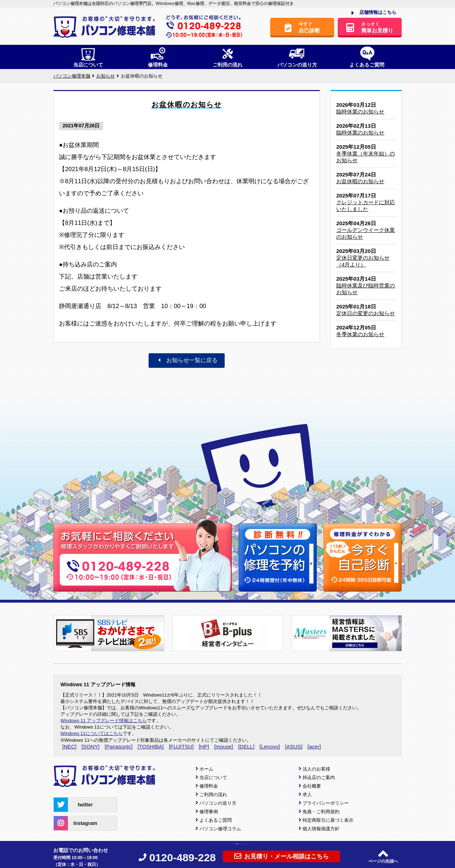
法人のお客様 (316, 769)
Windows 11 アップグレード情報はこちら (104, 721)
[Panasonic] (118, 747)
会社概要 (312, 786)
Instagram (75, 823)
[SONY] (90, 747)
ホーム (206, 769)
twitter (73, 805)
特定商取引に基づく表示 (328, 820)
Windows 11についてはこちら (92, 733)
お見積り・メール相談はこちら (282, 856)
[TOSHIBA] (151, 747)
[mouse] (223, 747)
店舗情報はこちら (374, 13)
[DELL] (246, 747)
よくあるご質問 (216, 820)
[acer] (314, 747)
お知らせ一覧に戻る (187, 360)
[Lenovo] (270, 747)
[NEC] (69, 747)
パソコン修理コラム (220, 829)
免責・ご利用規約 (321, 812)
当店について (213, 777)
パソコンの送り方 (218, 803)
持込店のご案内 (319, 777)
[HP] (204, 747)
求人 (307, 795)
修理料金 (209, 786)
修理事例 (209, 812)
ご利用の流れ (213, 795)
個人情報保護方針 (321, 829)
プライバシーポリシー (326, 803)
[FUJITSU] (181, 747)
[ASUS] (294, 747)
